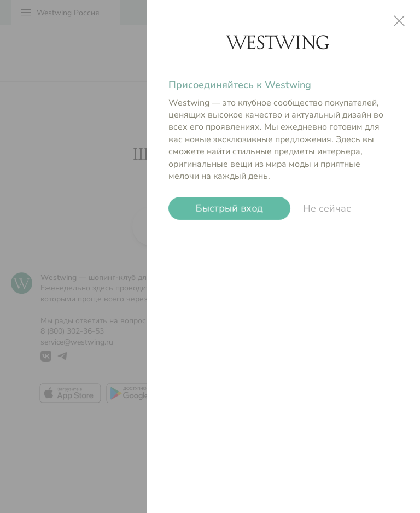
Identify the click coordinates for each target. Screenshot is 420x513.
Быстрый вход (229, 208)
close (399, 21)
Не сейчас (327, 208)
